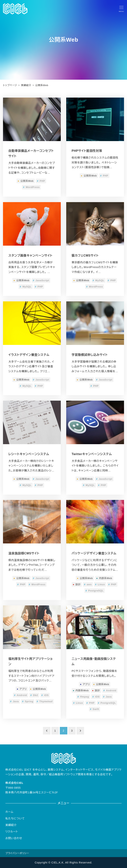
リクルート (12, 832)
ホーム (9, 812)
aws (88, 584)
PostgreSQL (95, 591)
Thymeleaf (45, 701)
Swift (95, 709)
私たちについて (15, 818)
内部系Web (104, 578)
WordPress (31, 187)
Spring (28, 701)
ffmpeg (83, 697)
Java (14, 701)
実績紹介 (11, 825)
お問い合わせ (14, 838)
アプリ (22, 689)
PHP (41, 181)
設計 (77, 584)
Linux (100, 584)
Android (21, 695)
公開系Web (26, 181)
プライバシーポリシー (17, 853)
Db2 (34, 695)
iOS (45, 695)
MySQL (26, 287)
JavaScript (41, 280)
